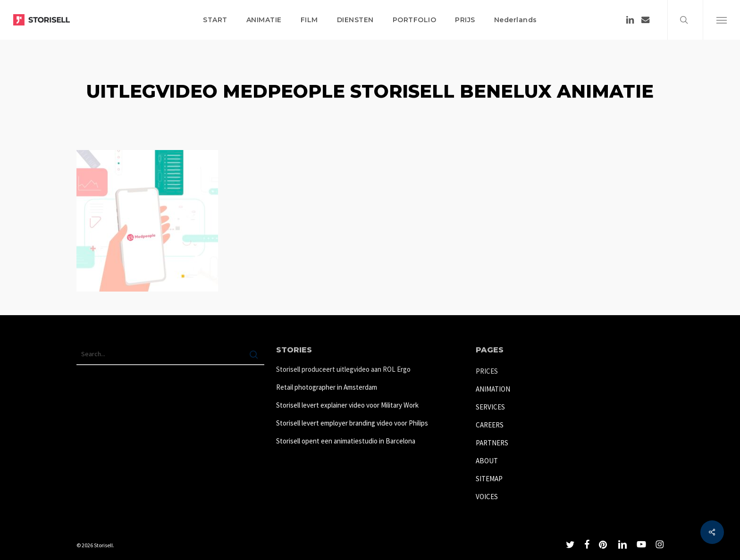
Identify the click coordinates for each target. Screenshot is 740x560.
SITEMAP (489, 479)
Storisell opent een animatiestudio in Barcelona (346, 441)
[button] (721, 20)
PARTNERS (492, 443)
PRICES (487, 371)
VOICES (487, 497)
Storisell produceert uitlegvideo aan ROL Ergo (343, 369)
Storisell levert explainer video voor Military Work (347, 405)
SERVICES (490, 407)
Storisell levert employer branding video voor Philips (352, 423)
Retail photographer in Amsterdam (327, 387)
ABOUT (487, 461)
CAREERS (490, 425)
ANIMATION (493, 389)
